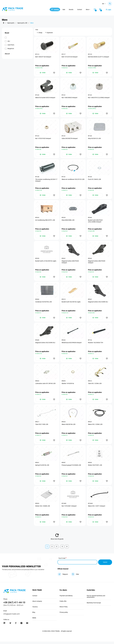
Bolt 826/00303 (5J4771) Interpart (99, 57)
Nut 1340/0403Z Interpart (70, 98)
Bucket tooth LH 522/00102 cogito (46, 262)
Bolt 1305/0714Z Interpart (43, 57)
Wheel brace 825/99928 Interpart (72, 344)
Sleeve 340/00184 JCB (69, 426)
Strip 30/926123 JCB (94, 139)
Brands (72, 10)
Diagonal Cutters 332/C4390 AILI (45, 344)
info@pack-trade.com (12, 616)
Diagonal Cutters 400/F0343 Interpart (70, 263)
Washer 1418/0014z (68, 385)
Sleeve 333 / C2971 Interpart (97, 509)
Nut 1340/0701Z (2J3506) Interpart (99, 98)
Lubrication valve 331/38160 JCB (45, 385)
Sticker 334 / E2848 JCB (43, 509)
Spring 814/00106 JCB (42, 468)
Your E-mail (62, 561)
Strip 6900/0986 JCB (68, 221)
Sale (65, 10)
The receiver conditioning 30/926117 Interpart (46, 181)
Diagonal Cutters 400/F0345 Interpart (97, 263)
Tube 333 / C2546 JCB (95, 385)
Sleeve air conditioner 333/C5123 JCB (72, 181)
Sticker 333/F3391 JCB (95, 468)
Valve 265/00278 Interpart (70, 139)
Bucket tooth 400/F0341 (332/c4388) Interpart (96, 222)
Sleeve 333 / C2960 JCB (95, 426)
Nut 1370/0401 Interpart (69, 509)
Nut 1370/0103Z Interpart (43, 139)
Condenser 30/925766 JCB (44, 303)
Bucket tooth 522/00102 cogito (71, 303)
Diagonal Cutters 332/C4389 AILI (98, 303)
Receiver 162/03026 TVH (96, 344)
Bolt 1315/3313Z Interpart (70, 57)
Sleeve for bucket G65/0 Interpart (45, 98)
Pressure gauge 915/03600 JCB (71, 468)
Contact (81, 10)
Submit (105, 565)
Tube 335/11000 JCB (42, 426)
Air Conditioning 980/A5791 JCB (45, 221)
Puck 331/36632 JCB (95, 180)
